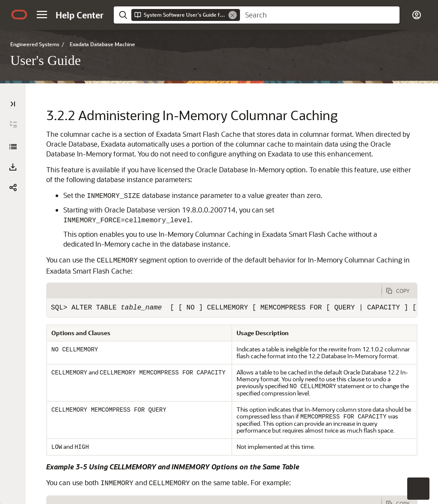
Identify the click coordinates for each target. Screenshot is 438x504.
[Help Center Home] (80, 15)
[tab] (214, 291)
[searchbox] (320, 15)
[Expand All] (13, 124)
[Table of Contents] (13, 104)
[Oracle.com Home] (19, 15)
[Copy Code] (400, 291)
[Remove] (233, 15)
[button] (42, 15)
